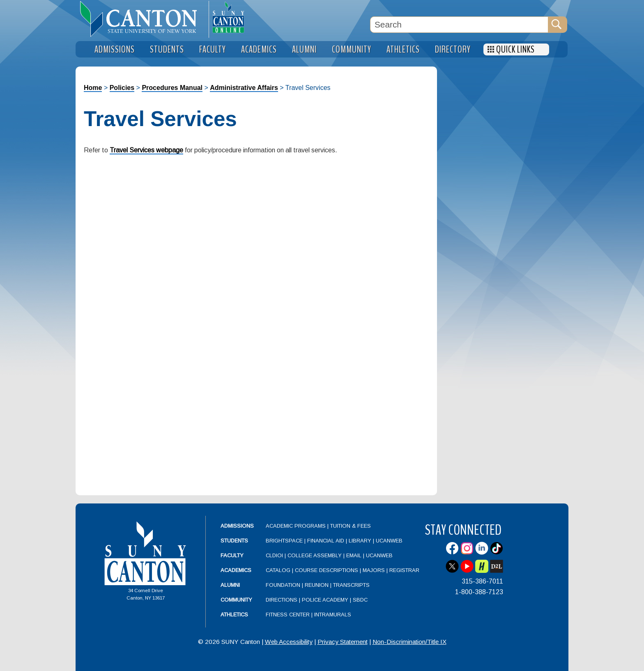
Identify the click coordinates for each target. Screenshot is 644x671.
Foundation (283, 585)
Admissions (237, 526)
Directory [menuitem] (453, 49)
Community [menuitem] (352, 49)
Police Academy (325, 600)
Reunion (317, 585)
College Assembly (315, 555)
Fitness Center (288, 615)
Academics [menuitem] (259, 49)
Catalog (278, 570)
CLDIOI (274, 555)
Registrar (404, 570)
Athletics (234, 615)
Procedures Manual (172, 88)
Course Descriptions (327, 570)
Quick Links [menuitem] (515, 49)
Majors (374, 570)
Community (236, 600)
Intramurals (333, 615)
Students (234, 541)
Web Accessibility (289, 642)
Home (93, 88)
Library (360, 541)
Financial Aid (326, 541)
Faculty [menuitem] (213, 49)
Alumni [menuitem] (304, 49)
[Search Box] (459, 25)
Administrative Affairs (244, 88)
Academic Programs (297, 526)
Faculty (232, 555)
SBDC (360, 600)
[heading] (142, 19)
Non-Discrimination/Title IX (409, 642)
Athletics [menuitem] (403, 49)
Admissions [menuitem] (115, 49)
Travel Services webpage (146, 150)
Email (354, 555)
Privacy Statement (343, 642)
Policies (122, 88)
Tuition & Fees (351, 526)
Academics (236, 570)
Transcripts (351, 585)
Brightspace (284, 541)
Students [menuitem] (167, 49)
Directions (282, 600)
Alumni (230, 585)
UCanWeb (389, 541)
